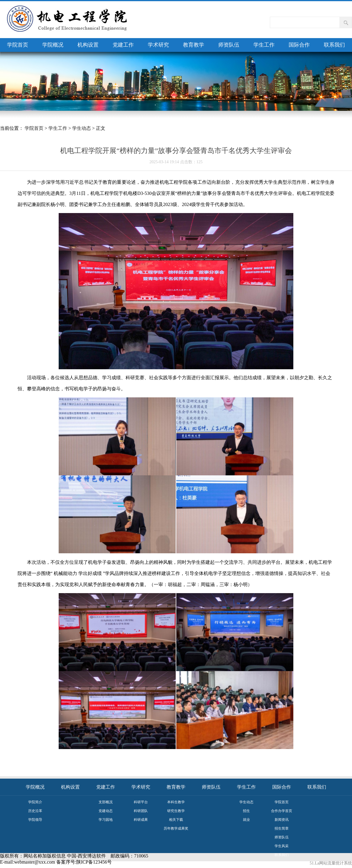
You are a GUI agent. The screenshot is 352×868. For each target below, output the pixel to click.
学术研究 (158, 45)
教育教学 (194, 45)
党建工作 (123, 45)
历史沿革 (35, 811)
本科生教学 (176, 802)
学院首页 (18, 45)
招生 (246, 811)
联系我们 (334, 45)
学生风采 (282, 846)
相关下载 (176, 820)
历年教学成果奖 (176, 828)
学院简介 (35, 802)
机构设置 (88, 45)
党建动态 (106, 811)
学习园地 (106, 820)
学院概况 (53, 45)
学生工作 (264, 45)
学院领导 (35, 820)
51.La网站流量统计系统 (331, 863)
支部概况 (106, 802)
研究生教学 (176, 811)
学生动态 (82, 128)
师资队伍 (229, 45)
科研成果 (141, 820)
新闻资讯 (282, 820)
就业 (246, 820)
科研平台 (141, 802)
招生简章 (282, 828)
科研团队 (141, 811)
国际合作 (299, 45)
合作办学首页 (282, 811)
